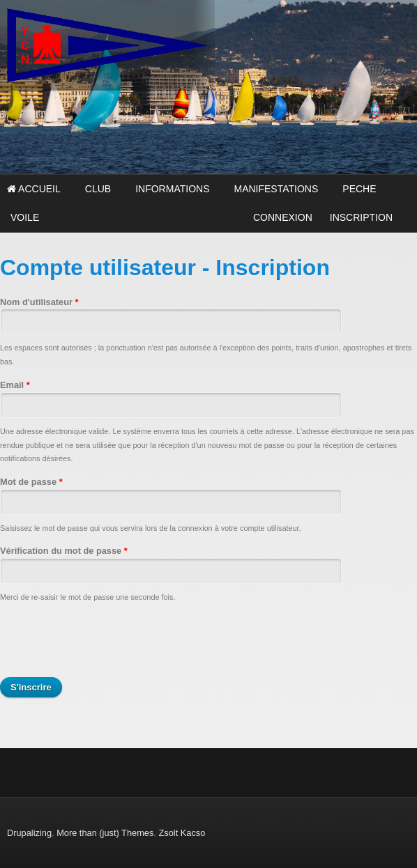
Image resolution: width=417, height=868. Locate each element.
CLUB (98, 189)
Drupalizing (29, 833)
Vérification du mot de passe (64, 551)
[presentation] (106, 641)
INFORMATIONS (172, 189)
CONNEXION (283, 217)
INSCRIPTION (361, 217)
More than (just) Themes (105, 833)
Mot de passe (31, 482)
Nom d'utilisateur (39, 302)
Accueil (34, 189)
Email (15, 385)
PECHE (359, 189)
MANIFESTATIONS (276, 189)
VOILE (25, 217)
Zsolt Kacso (182, 833)
